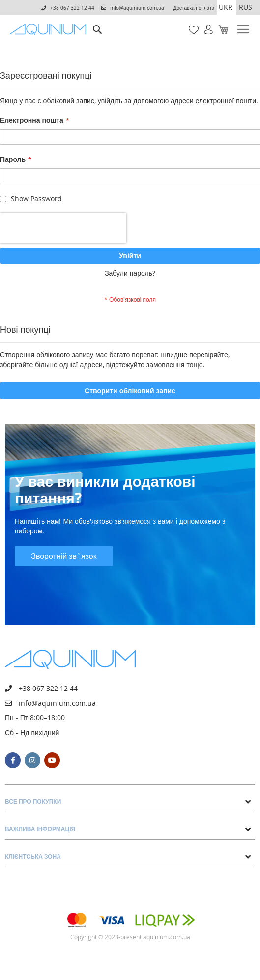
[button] (226, 7)
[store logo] (50, 29)
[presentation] (63, 228)
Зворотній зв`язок (64, 556)
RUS (246, 7)
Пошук (97, 22)
